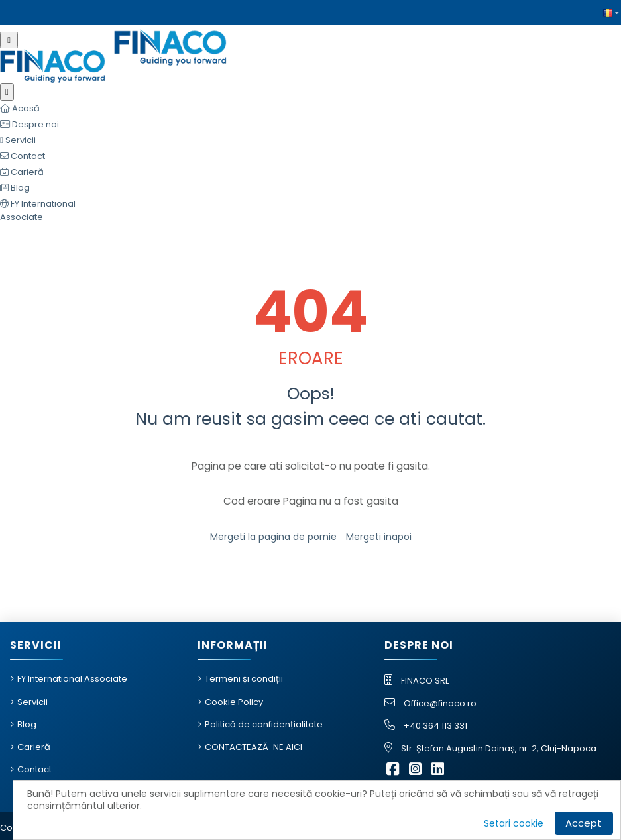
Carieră (34, 747)
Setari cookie (514, 823)
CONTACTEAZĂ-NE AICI (254, 747)
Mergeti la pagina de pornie (273, 537)
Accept (584, 823)
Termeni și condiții (244, 679)
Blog (27, 724)
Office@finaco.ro (440, 703)
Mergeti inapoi (379, 537)
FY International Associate (72, 679)
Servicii (32, 702)
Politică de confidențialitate (264, 724)
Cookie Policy (234, 702)
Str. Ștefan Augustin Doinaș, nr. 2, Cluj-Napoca (499, 748)
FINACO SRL (425, 681)
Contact (34, 769)
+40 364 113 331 (435, 726)
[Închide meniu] (7, 92)
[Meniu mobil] (9, 40)
